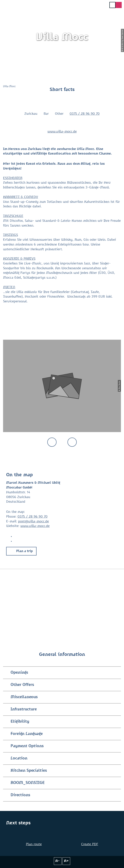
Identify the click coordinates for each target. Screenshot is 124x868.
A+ (66, 861)
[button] (21, 551)
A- (58, 861)
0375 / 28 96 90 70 (85, 114)
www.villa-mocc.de (62, 132)
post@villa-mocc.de (33, 522)
